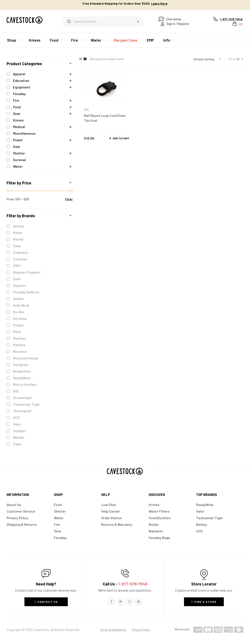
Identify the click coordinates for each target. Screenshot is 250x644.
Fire (16, 100)
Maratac (20, 338)
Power (18, 140)
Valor (17, 424)
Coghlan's (21, 252)
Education (21, 80)
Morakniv (20, 351)
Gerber (18, 299)
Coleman (20, 259)
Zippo (17, 444)
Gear (17, 113)
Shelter (19, 153)
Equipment (22, 87)
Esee (17, 279)
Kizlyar (18, 325)
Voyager (19, 431)
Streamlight (23, 398)
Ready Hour (22, 371)
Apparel (19, 74)
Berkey (18, 226)
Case (17, 246)
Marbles (19, 345)
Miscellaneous (24, 133)
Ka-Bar (19, 312)
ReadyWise (22, 378)
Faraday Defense (26, 292)
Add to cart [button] (121, 138)
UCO (16, 417)
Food (17, 107)
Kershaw (20, 318)
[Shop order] (207, 59)
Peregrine (21, 365)
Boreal (18, 239)
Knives (18, 120)
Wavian (19, 437)
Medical (19, 127)
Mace (17, 332)
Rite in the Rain (25, 384)
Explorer (20, 285)
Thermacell (22, 411)
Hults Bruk (21, 305)
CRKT (17, 266)
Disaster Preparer (27, 272)
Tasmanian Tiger (26, 404)
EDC (86, 109)
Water (18, 166)
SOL (16, 391)
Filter (69, 199)
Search (138, 21)
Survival (19, 160)
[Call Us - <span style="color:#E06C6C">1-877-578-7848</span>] (125, 573)
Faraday (19, 94)
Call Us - (125, 584)
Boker (18, 233)
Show (232, 59)
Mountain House (26, 358)
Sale (17, 146)
